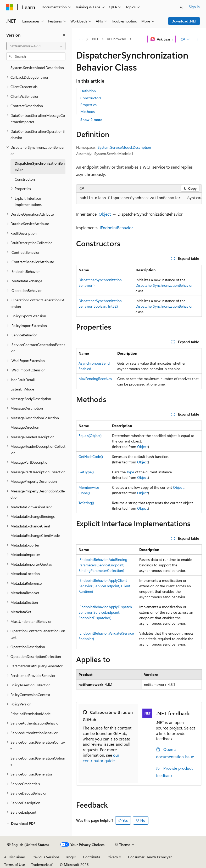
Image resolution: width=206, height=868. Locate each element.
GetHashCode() (91, 456)
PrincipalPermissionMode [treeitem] (30, 714)
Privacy (112, 857)
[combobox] (36, 46)
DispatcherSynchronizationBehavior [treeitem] (40, 166)
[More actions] (197, 39)
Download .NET (184, 21)
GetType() (86, 472)
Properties (88, 105)
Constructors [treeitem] (25, 179)
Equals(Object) (90, 436)
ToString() (86, 503)
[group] (139, 198)
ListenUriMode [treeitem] (22, 389)
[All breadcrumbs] (81, 39)
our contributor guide (101, 758)
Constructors (91, 98)
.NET (95, 39)
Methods (88, 111)
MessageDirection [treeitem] (25, 427)
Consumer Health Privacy (148, 857)
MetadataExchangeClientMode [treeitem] (35, 535)
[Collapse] (64, 35)
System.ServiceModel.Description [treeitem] (37, 68)
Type (130, 472)
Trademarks (40, 864)
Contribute (92, 857)
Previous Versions (45, 857)
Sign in (194, 7)
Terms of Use (15, 864)
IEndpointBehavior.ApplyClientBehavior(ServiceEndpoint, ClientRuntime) (104, 586)
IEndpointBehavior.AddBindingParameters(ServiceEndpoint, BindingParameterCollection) (103, 565)
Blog (69, 857)
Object (105, 214)
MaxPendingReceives (95, 379)
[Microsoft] (10, 7)
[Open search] (181, 7)
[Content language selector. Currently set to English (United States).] (28, 845)
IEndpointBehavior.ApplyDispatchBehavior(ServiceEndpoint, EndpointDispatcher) (105, 612)
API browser (116, 39)
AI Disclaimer (15, 857)
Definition (88, 91)
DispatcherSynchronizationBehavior (164, 285)
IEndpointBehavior (116, 228)
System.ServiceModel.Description (124, 147)
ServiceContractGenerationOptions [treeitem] (38, 761)
